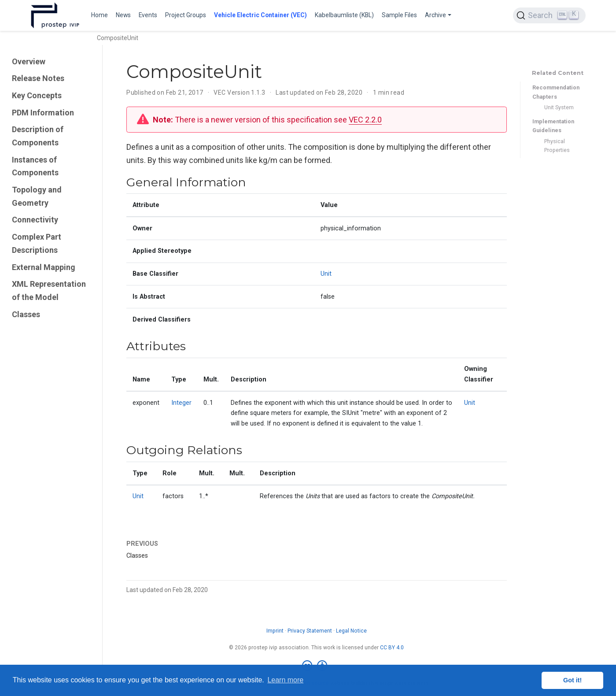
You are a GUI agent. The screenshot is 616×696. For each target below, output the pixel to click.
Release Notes (38, 78)
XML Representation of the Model (49, 291)
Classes (26, 314)
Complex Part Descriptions (37, 243)
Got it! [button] (572, 680)
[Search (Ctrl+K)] (549, 15)
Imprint (275, 631)
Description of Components (38, 136)
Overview (29, 61)
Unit (326, 274)
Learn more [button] (285, 680)
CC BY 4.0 (392, 648)
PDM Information (43, 113)
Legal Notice (351, 631)
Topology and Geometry (37, 196)
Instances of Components (35, 166)
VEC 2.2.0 (365, 120)
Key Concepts (37, 95)
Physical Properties (557, 146)
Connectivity (35, 220)
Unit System (559, 107)
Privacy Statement (310, 631)
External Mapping (44, 267)
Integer (181, 403)
